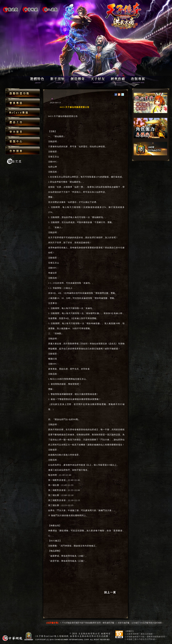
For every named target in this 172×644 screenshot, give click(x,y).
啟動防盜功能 (23, 93)
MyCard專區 (23, 112)
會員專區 (23, 102)
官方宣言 (23, 131)
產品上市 (23, 122)
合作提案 (23, 150)
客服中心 (23, 141)
